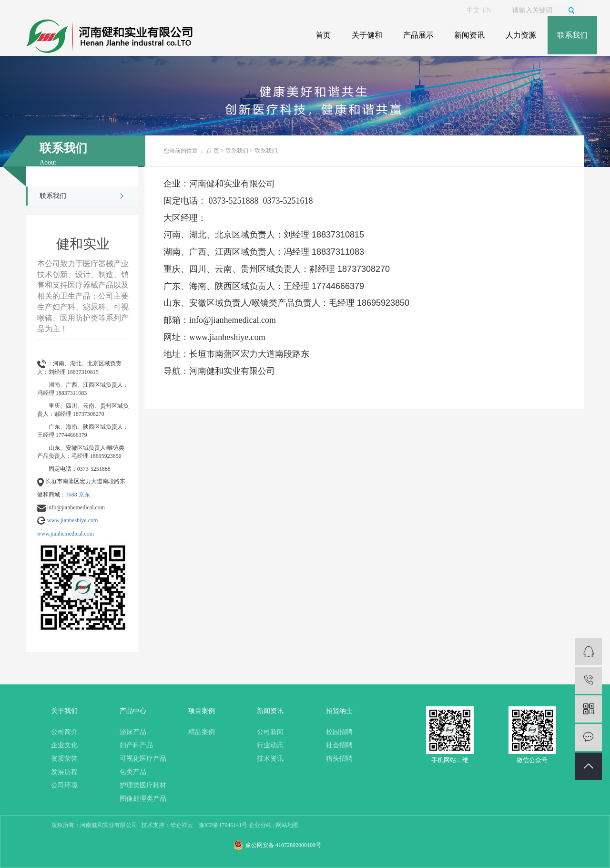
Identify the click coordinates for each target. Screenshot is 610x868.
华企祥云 (182, 825)
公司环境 (64, 785)
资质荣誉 (64, 759)
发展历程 (64, 772)
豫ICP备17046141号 (223, 825)
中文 (473, 10)
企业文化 (64, 745)
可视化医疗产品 (143, 759)
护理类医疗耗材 (143, 785)
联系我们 (572, 35)
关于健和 (367, 35)
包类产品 (133, 772)
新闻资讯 (469, 35)
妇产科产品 (136, 745)
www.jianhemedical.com (66, 534)
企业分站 (260, 825)
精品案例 (202, 732)
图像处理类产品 (143, 799)
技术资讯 (270, 759)
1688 (71, 495)
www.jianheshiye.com (73, 520)
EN (487, 10)
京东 (84, 495)
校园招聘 (339, 732)
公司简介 (64, 732)
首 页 (213, 151)
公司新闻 (270, 732)
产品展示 (418, 35)
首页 (323, 35)
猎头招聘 (339, 759)
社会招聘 (339, 745)
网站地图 (287, 825)
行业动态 (270, 745)
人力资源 (521, 35)
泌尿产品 (133, 732)
